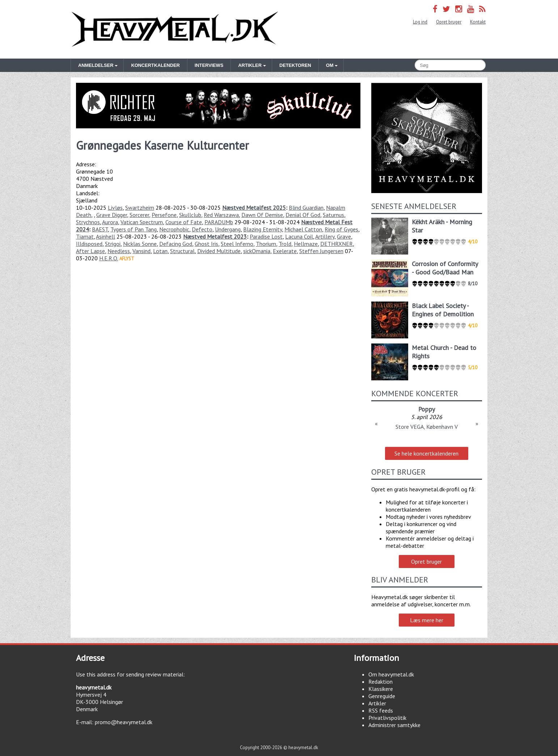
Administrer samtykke (394, 725)
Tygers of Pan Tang (134, 229)
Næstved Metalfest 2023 (215, 236)
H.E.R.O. (109, 258)
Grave (344, 236)
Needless (119, 251)
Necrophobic (174, 229)
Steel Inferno (237, 244)
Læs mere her (427, 620)
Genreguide (382, 696)
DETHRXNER (337, 244)
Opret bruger (449, 22)
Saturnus (333, 215)
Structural (182, 251)
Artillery (325, 236)
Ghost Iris (206, 244)
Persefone (164, 215)
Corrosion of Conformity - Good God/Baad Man (445, 268)
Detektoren (295, 65)
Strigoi (113, 244)
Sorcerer (139, 215)
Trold (285, 244)
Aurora (110, 222)
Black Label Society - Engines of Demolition (443, 310)
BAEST (100, 229)
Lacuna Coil (299, 236)
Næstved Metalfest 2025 (254, 208)
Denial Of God (303, 215)
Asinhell (105, 236)
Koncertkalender (155, 65)
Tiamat (85, 236)
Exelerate (285, 251)
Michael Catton (303, 229)
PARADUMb (219, 222)
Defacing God (176, 244)
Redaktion (381, 682)
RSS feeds (381, 710)
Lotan (160, 251)
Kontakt (478, 22)
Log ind (420, 22)
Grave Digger (112, 215)
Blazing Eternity (263, 229)
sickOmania (257, 251)
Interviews (209, 65)
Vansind (141, 251)
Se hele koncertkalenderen (426, 453)
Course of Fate (184, 222)
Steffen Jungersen (321, 251)
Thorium (266, 244)
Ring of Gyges (341, 229)
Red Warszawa (221, 215)
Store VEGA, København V (427, 427)
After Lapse (90, 251)
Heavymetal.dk (175, 29)
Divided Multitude (219, 251)
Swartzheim (140, 208)
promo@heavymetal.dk (124, 722)
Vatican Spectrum (142, 222)
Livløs (115, 208)
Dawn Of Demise (262, 215)
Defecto (202, 229)
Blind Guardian (306, 208)
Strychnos (88, 222)
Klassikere (381, 689)
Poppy (427, 409)
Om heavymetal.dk (391, 674)
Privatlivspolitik (387, 718)
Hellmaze (306, 244)
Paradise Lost (266, 236)
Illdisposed (89, 244)
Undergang (228, 229)
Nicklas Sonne (140, 244)
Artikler (377, 703)
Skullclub (190, 215)
